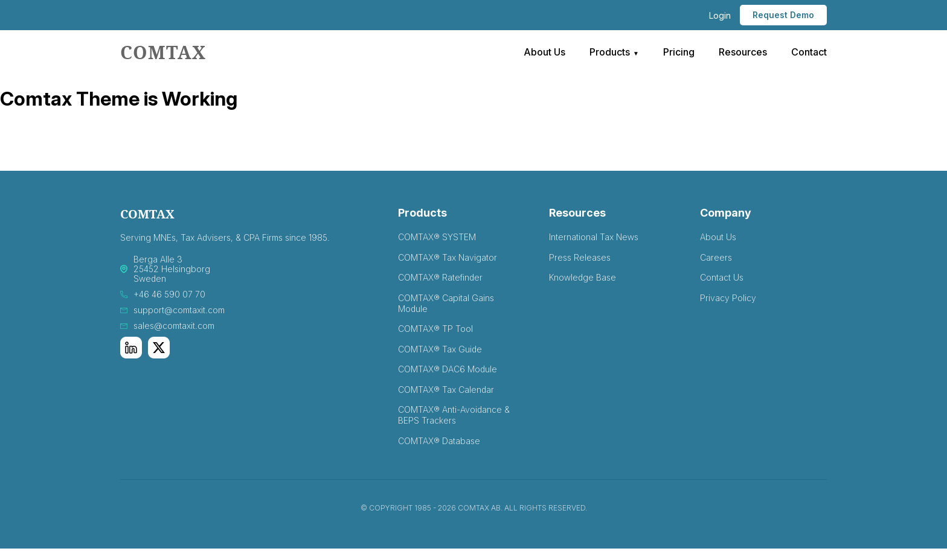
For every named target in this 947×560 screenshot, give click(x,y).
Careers (716, 257)
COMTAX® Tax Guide (440, 349)
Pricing (679, 52)
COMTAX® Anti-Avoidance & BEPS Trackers (454, 415)
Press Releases (580, 257)
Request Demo (783, 15)
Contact (809, 52)
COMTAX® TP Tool (435, 329)
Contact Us (722, 277)
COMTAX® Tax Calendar (446, 390)
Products (610, 52)
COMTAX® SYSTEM (437, 237)
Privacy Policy (728, 298)
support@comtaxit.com (179, 310)
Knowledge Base (583, 277)
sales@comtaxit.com (174, 326)
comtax (163, 52)
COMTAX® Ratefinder (440, 277)
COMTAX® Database (439, 441)
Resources (743, 52)
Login (720, 15)
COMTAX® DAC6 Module (448, 369)
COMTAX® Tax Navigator (448, 257)
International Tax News (594, 237)
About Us (544, 52)
